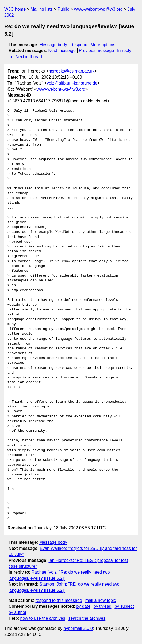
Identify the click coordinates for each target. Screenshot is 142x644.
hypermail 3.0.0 (78, 628)
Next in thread (29, 57)
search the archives (87, 618)
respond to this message (59, 600)
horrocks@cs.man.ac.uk (71, 71)
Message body (53, 45)
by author (18, 612)
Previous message (97, 51)
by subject (124, 606)
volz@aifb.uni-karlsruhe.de (72, 83)
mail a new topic (101, 600)
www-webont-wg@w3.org (98, 9)
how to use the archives (43, 618)
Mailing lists (42, 9)
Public (63, 9)
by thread (103, 606)
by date (83, 606)
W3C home (15, 9)
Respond (79, 45)
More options (103, 45)
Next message (62, 51)
